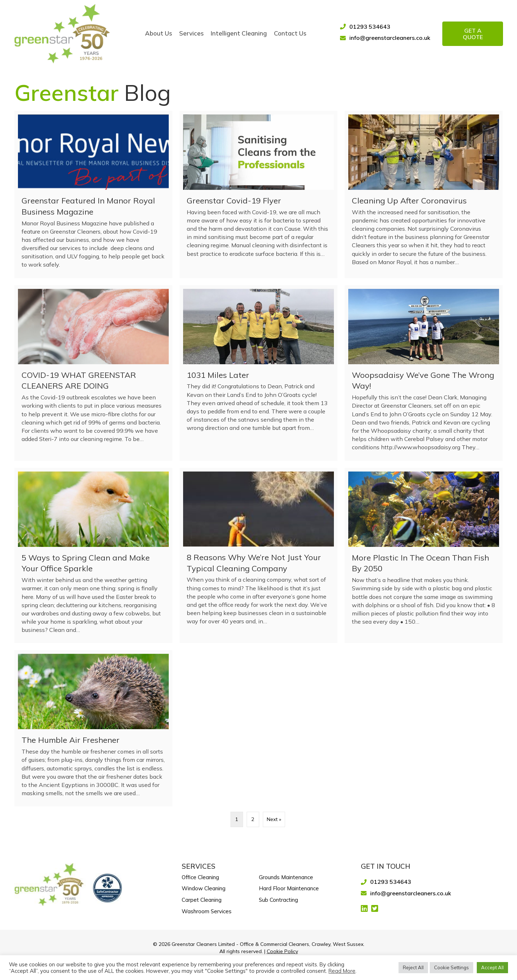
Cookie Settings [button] (451, 967)
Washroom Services (207, 911)
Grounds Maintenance (286, 877)
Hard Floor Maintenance (289, 888)
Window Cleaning (204, 888)
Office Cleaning (200, 877)
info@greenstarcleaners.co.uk (390, 37)
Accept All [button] (492, 967)
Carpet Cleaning (202, 899)
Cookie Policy (282, 951)
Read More (342, 971)
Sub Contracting (278, 899)
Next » (274, 819)
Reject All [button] (413, 967)
